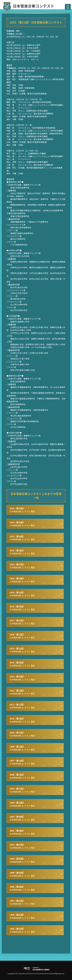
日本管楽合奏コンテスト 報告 (22, 510)
